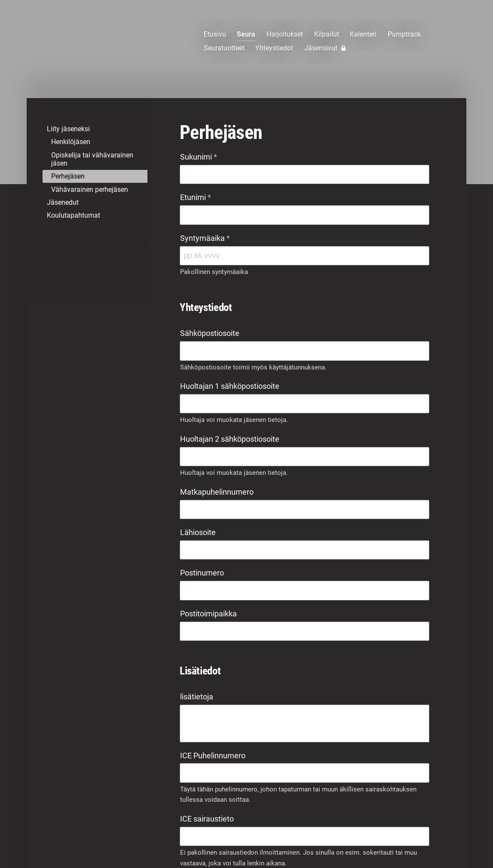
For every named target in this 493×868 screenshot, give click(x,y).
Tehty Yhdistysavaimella (404, 843)
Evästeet (358, 843)
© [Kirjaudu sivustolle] (66, 843)
